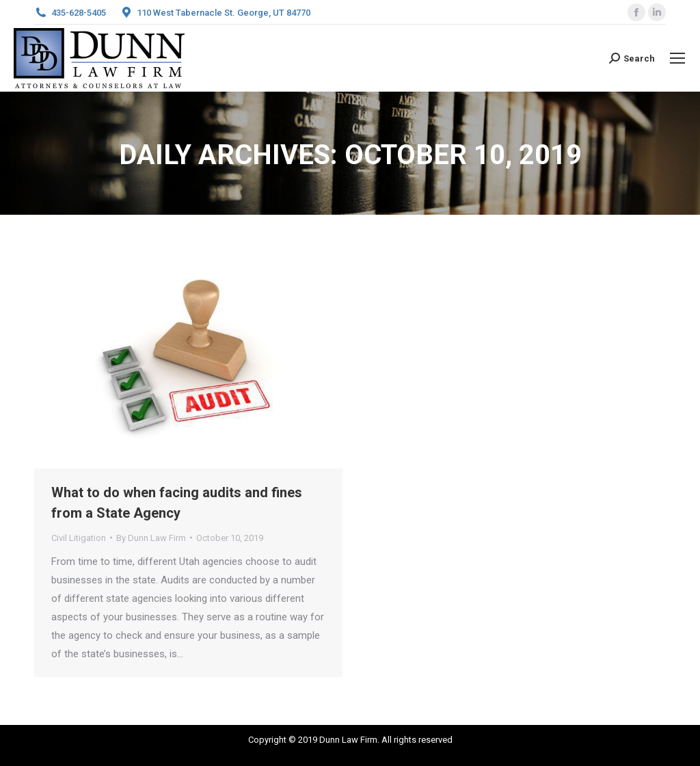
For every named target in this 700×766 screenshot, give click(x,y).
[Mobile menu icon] (677, 58)
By (151, 538)
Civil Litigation (79, 538)
